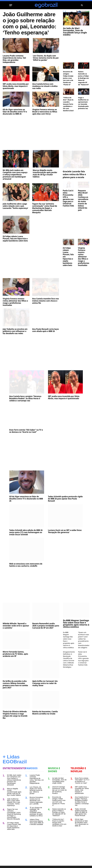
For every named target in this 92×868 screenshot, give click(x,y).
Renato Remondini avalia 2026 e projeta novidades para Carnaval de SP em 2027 (46, 626)
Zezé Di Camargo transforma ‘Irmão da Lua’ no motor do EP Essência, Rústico (60, 790)
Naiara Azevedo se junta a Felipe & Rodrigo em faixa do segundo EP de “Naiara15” (83, 78)
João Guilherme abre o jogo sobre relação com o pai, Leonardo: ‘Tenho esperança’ (30, 23)
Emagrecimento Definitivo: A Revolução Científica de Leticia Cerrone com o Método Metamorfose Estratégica (69, 659)
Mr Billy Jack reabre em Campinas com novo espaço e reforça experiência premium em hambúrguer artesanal (15, 175)
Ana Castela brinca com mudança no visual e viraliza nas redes (45, 86)
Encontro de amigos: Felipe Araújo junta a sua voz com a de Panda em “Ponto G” (68, 78)
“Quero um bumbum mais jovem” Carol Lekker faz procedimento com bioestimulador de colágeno (84, 640)
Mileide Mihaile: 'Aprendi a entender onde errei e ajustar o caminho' (16, 626)
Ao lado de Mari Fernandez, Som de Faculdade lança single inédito (75, 32)
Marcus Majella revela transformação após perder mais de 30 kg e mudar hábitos (45, 174)
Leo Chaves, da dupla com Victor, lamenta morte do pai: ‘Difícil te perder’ (46, 58)
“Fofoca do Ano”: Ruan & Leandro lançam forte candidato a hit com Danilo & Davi (68, 104)
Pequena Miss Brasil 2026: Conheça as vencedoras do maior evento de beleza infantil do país (83, 200)
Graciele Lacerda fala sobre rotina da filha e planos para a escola (74, 174)
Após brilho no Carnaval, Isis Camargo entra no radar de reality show (45, 683)
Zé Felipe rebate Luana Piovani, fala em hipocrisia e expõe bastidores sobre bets (15, 239)
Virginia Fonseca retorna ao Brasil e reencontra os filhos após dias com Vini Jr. (45, 112)
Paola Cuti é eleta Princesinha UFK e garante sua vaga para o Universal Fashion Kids (68, 198)
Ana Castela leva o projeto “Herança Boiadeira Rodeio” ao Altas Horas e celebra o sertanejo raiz (25, 398)
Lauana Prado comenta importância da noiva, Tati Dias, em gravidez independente (14, 59)
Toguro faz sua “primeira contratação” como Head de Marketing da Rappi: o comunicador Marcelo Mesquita (45, 208)
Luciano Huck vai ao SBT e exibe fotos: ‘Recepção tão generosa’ (65, 531)
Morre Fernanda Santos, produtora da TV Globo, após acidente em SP (15, 654)
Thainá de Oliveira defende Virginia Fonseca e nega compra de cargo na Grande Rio (15, 715)
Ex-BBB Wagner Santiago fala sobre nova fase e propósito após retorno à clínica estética (76, 624)
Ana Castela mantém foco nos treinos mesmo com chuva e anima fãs (46, 301)
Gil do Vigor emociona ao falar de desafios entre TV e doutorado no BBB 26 (15, 112)
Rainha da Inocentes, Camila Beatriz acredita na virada (45, 713)
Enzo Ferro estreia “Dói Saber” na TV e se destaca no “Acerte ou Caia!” (26, 431)
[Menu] (11, 5)
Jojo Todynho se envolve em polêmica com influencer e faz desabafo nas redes (15, 331)
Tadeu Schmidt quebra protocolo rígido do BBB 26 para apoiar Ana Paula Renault (65, 499)
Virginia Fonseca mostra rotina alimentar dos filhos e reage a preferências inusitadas (15, 302)
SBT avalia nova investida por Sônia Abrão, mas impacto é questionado (16, 86)
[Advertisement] (31, 133)
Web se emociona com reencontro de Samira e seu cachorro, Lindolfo (26, 565)
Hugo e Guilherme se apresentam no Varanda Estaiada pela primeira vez (83, 103)
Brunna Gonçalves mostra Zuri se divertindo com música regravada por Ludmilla (36, 801)
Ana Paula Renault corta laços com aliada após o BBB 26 (46, 330)
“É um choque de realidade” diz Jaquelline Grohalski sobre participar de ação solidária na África (36, 812)
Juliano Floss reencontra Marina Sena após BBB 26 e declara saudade (36, 822)
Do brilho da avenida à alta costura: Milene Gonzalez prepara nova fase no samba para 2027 (15, 684)
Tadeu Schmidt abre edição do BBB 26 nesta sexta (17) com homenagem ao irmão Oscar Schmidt (26, 532)
